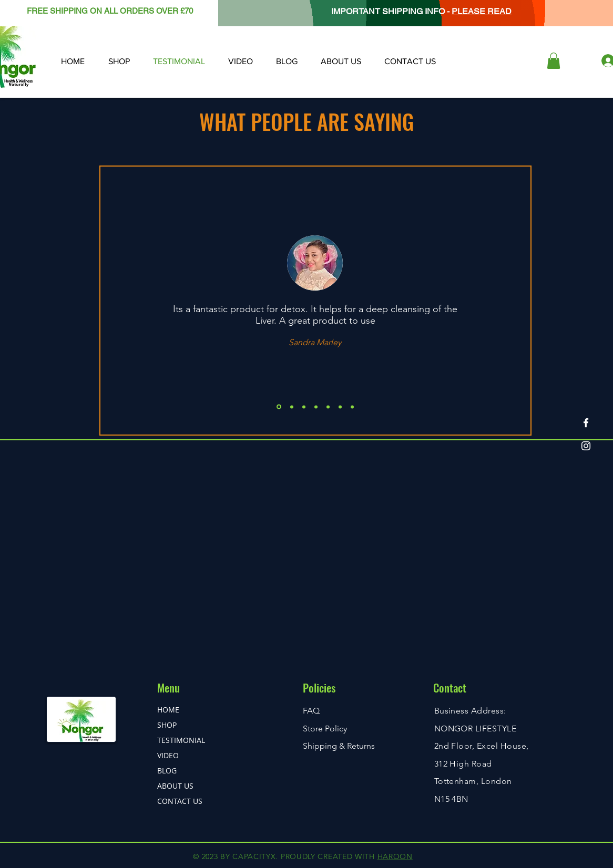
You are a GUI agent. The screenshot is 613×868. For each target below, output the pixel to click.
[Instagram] (586, 446)
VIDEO (168, 755)
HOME (168, 710)
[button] (554, 61)
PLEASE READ (482, 11)
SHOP (167, 725)
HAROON (395, 856)
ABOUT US (175, 786)
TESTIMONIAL (181, 740)
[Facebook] (586, 423)
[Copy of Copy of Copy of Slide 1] (328, 407)
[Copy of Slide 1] (292, 407)
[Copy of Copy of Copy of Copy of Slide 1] (340, 407)
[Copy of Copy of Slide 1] (316, 407)
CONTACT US (180, 801)
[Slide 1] (279, 407)
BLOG (167, 771)
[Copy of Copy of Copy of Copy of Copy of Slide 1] (352, 407)
